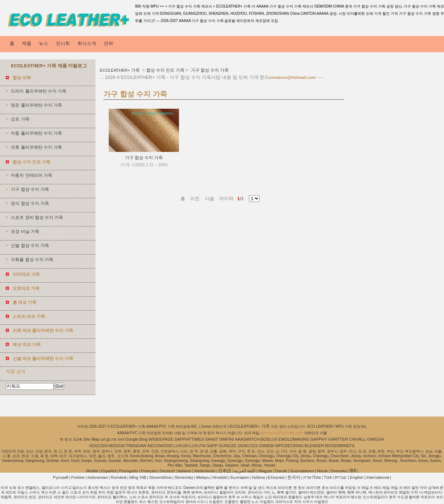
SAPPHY (319, 439)
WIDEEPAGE (161, 439)
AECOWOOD (160, 446)
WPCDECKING (289, 446)
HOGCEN (98, 446)
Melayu (203, 477)
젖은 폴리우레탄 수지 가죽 (36, 105)
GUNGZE (227, 446)
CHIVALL (357, 439)
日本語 (225, 471)
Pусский (61, 477)
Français (149, 471)
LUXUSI (181, 446)
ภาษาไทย (312, 477)
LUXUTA (198, 446)
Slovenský (184, 477)
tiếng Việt (138, 477)
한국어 (294, 477)
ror (114, 439)
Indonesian (98, 477)
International (378, 477)
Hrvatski (220, 477)
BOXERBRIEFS (340, 446)
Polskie (78, 477)
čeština (258, 477)
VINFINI (227, 439)
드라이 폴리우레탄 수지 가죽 (39, 91)
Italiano (185, 471)
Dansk (281, 471)
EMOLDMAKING (294, 439)
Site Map (91, 439)
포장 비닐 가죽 (25, 231)
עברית (341, 477)
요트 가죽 (20, 119)
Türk (328, 477)
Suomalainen (302, 471)
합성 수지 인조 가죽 (165, 70)
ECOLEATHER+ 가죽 (120, 70)
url (103, 439)
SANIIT (212, 439)
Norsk (322, 471)
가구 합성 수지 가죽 (30, 189)
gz (108, 439)
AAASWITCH (247, 439)
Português (129, 471)
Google (132, 439)
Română (119, 477)
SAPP (212, 446)
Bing (143, 439)
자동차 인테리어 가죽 (31, 175)
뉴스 (44, 43)
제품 (27, 43)
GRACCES (248, 446)
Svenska (338, 471)
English (356, 477)
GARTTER (338, 439)
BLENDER (314, 446)
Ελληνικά (276, 477)
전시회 (63, 43)
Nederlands (205, 471)
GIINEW (266, 446)
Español (109, 471)
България (240, 477)
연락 (108, 43)
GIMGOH (376, 439)
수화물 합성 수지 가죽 (32, 260)
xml (121, 439)
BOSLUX (269, 439)
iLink (78, 439)
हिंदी (353, 471)
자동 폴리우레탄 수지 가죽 (36, 133)
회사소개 (87, 43)
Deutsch (167, 471)
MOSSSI (117, 446)
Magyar (265, 471)
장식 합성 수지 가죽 (30, 203)
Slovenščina (160, 477)
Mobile (92, 471)
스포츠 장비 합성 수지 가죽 (37, 217)
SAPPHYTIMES (189, 439)
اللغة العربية (245, 471)
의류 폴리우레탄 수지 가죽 (36, 147)
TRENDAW (136, 446)
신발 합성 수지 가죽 (30, 246)
